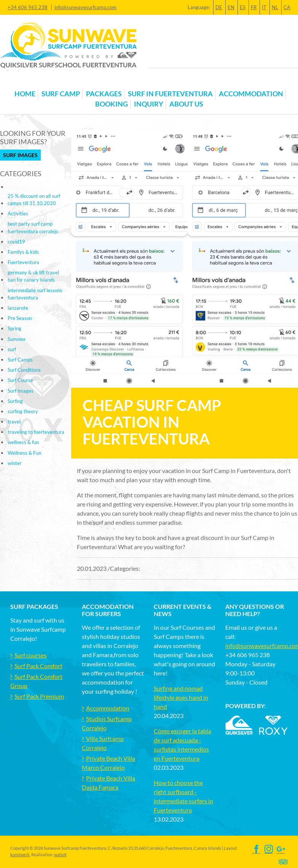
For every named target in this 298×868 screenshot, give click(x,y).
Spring (14, 328)
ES (243, 7)
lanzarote (18, 308)
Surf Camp (61, 94)
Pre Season (20, 318)
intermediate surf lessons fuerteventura (35, 294)
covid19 (16, 242)
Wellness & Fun (24, 453)
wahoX (60, 854)
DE (219, 7)
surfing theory (23, 411)
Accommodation (108, 708)
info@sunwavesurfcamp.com (85, 7)
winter (15, 463)
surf (12, 349)
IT (264, 7)
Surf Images (20, 155)
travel (14, 422)
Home (25, 94)
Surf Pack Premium (39, 696)
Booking (112, 104)
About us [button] (186, 104)
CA (287, 7)
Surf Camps (20, 360)
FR (254, 7)
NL (275, 7)
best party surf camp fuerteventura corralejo (33, 227)
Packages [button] (104, 94)
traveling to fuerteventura (36, 432)
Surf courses (30, 655)
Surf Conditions (24, 370)
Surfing (15, 401)
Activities (18, 213)
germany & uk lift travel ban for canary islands (33, 276)
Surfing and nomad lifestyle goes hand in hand (181, 697)
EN (231, 7)
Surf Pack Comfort (38, 666)
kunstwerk (20, 854)
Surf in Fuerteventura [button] (170, 94)
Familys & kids (23, 252)
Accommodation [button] (251, 94)
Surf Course (20, 380)
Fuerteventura (23, 262)
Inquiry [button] (149, 104)
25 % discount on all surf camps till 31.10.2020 (34, 200)
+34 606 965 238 (28, 7)
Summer (17, 339)
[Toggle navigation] (15, 82)
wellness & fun (23, 442)
